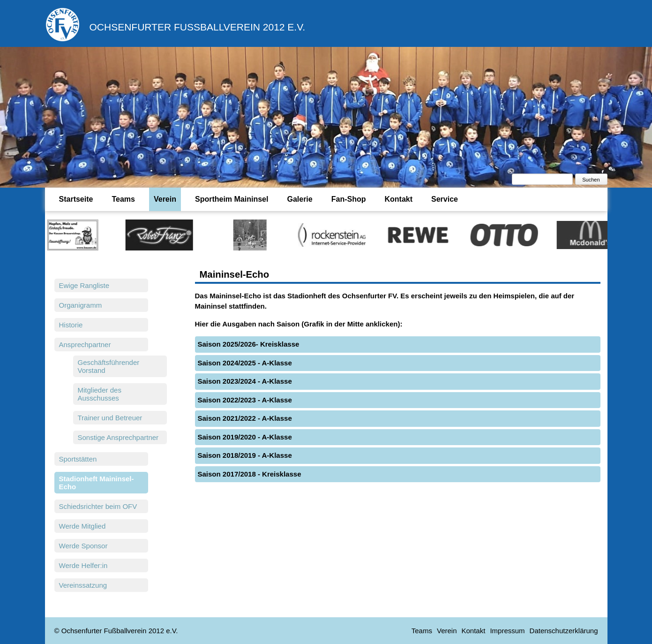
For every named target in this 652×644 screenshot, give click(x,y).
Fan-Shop (349, 199)
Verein (165, 199)
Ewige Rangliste (84, 285)
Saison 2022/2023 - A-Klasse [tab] (245, 400)
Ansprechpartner (85, 345)
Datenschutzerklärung (564, 631)
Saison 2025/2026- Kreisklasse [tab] (249, 344)
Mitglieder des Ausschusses (100, 394)
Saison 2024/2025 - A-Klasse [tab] (245, 363)
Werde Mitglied (82, 526)
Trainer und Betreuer (110, 418)
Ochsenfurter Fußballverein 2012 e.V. (198, 27)
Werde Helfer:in (83, 565)
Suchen (591, 180)
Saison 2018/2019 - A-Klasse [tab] (245, 455)
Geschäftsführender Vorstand (109, 366)
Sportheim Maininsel (232, 199)
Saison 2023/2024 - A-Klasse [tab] (245, 381)
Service (445, 199)
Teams (123, 199)
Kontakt (398, 199)
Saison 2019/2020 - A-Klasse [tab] (245, 437)
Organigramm (81, 305)
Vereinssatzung (83, 585)
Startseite (76, 199)
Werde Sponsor (83, 546)
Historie (71, 325)
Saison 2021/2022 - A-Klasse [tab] (245, 418)
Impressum (507, 631)
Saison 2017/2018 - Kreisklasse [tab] (250, 474)
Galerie (300, 199)
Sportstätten (78, 459)
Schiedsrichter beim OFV (98, 506)
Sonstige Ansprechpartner (118, 437)
